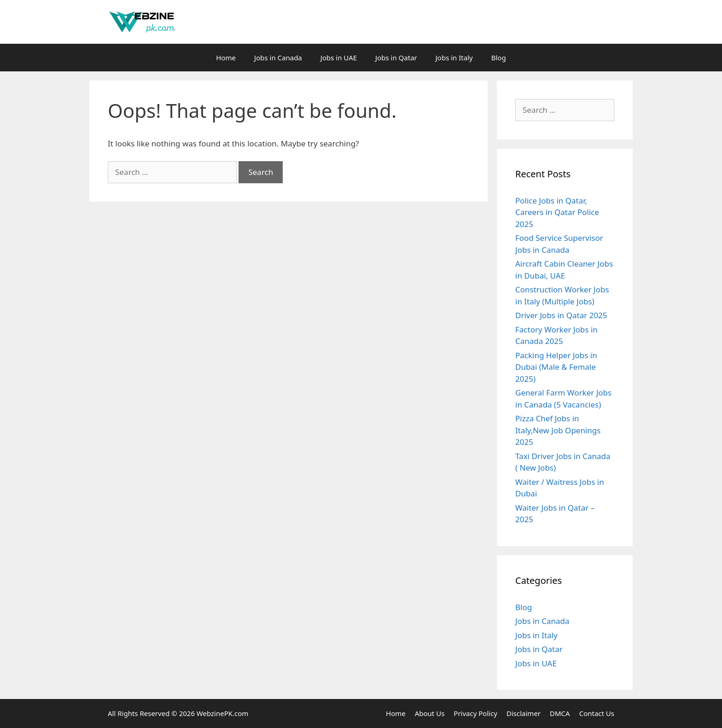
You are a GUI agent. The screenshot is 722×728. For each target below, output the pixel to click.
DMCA (560, 713)
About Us (430, 713)
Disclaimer (524, 713)
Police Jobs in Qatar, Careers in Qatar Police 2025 (557, 212)
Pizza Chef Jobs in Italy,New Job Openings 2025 (558, 430)
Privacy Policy (475, 713)
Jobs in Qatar (396, 58)
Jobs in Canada (278, 58)
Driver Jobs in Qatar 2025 (561, 315)
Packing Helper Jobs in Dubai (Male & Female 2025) (556, 367)
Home (226, 58)
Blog (499, 58)
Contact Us (597, 713)
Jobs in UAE (339, 58)
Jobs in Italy (454, 58)
